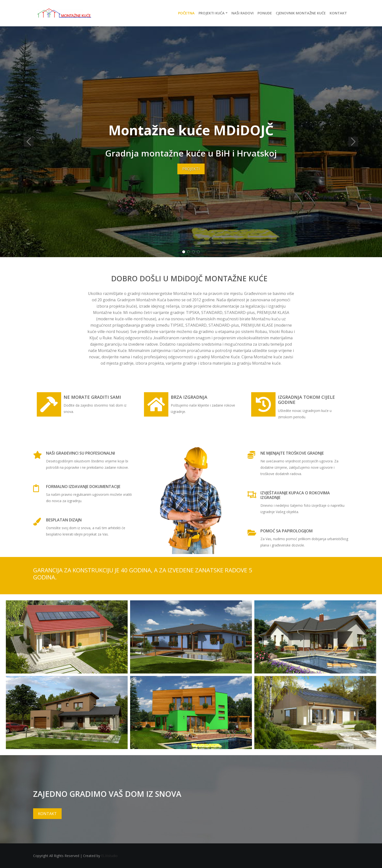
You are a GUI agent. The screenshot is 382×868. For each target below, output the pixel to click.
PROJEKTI (191, 169)
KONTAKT (47, 814)
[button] (29, 142)
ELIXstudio (109, 856)
